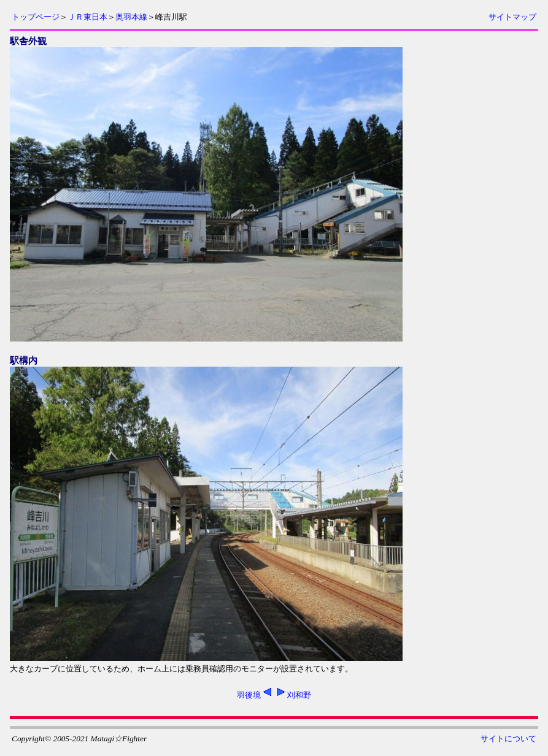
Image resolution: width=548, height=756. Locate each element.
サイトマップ (512, 17)
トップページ (36, 17)
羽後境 (249, 695)
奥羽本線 (131, 17)
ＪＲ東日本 (87, 17)
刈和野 (299, 695)
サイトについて (508, 739)
